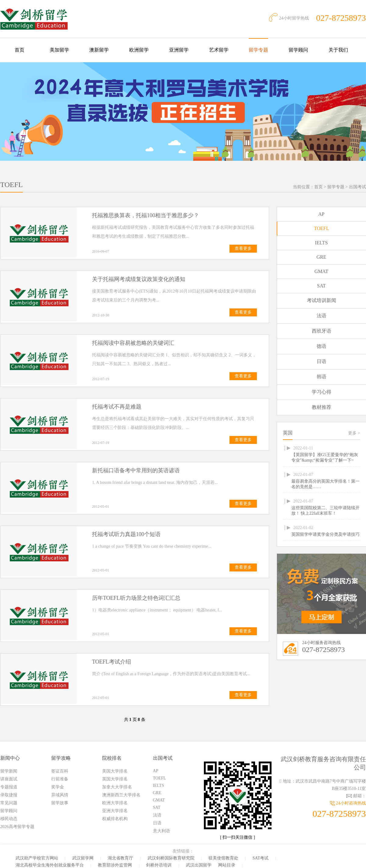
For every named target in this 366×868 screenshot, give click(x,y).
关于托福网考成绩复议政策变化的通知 (139, 279)
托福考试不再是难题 (117, 407)
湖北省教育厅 (120, 858)
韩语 (322, 377)
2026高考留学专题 (17, 827)
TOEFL (321, 228)
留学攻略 (61, 758)
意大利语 (162, 831)
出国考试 (357, 187)
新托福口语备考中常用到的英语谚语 (136, 470)
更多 (354, 433)
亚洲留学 (179, 50)
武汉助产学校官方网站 (37, 858)
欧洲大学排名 (115, 803)
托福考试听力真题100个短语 (126, 534)
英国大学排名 (115, 779)
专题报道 (9, 787)
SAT (321, 286)
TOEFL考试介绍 (112, 662)
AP (321, 214)
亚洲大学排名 (115, 811)
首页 (20, 50)
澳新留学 (99, 50)
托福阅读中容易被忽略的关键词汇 (133, 343)
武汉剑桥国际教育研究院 (171, 858)
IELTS (321, 243)
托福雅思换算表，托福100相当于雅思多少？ (146, 215)
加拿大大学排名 (117, 787)
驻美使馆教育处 (223, 858)
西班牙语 (322, 331)
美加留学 (59, 50)
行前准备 (60, 779)
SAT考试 (261, 858)
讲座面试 (9, 779)
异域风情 (60, 795)
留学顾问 (298, 50)
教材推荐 (322, 407)
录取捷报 (9, 795)
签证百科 (60, 771)
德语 (322, 346)
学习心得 (322, 392)
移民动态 (9, 819)
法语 (322, 316)
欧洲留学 (139, 50)
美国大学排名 (115, 771)
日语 (322, 361)
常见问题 (9, 803)
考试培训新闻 (322, 300)
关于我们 (338, 50)
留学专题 (258, 50)
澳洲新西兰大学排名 (121, 795)
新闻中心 (10, 758)
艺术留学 (219, 50)
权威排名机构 (115, 819)
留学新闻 (9, 771)
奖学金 (58, 787)
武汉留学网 (83, 858)
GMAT (321, 271)
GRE (322, 257)
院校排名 (112, 758)
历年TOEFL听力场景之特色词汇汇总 (136, 598)
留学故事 (60, 803)
